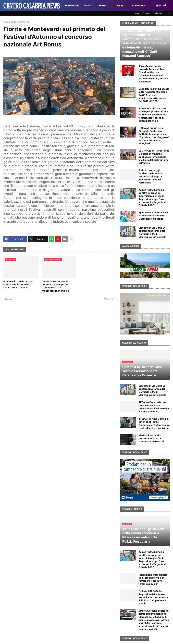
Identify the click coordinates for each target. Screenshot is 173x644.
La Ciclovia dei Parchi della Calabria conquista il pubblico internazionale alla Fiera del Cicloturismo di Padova (154, 157)
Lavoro (120, 5)
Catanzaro (25, 22)
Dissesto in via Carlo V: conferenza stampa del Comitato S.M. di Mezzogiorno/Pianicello (56, 286)
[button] (158, 6)
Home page (10, 22)
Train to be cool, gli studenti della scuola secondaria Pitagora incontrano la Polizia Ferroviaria (151, 176)
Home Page (72, 5)
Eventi (103, 5)
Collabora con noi (161, 13)
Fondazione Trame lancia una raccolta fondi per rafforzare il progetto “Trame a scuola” (153, 579)
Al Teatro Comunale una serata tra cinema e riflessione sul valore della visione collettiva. (154, 407)
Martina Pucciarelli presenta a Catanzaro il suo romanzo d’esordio (152, 438)
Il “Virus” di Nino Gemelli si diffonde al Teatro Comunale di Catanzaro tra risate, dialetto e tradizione (154, 423)
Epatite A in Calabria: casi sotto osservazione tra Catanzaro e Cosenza (18, 284)
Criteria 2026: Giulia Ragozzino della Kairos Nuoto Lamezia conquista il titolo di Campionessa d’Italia (153, 597)
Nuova (9, 299)
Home (137, 13)
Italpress (139, 5)
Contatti (146, 13)
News (87, 5)
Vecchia (109, 299)
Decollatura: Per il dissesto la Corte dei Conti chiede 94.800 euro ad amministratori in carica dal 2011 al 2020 (154, 95)
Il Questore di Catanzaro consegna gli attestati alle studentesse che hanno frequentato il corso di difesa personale (153, 115)
